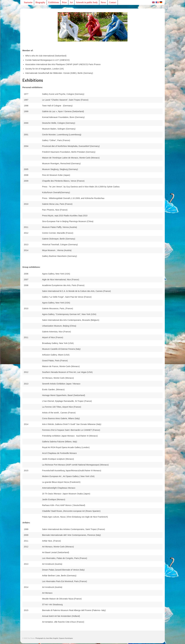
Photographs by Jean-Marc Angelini (47, 638)
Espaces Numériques (66, 638)
